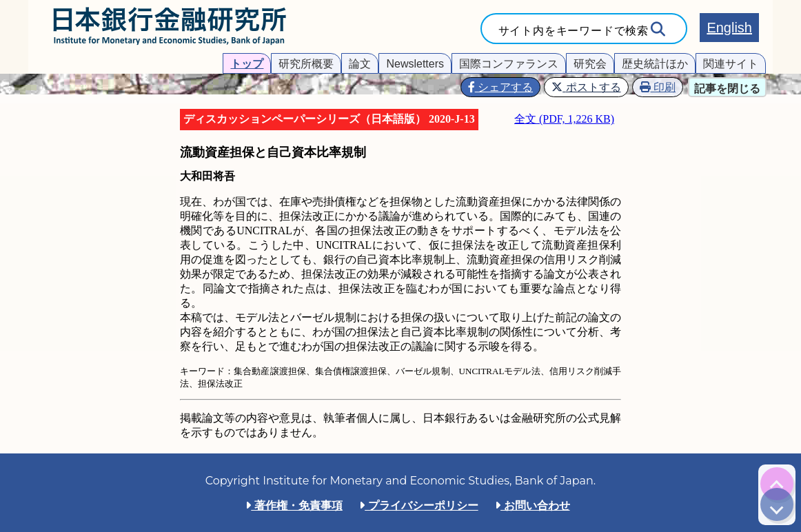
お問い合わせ (532, 505)
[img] (777, 484)
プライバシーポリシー (418, 505)
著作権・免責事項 (294, 505)
